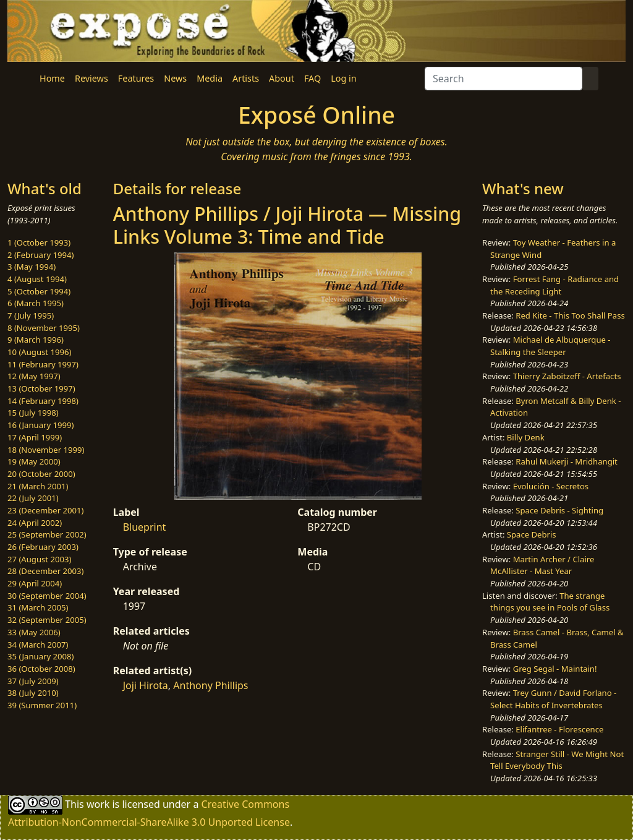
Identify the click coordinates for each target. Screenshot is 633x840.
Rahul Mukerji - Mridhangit (567, 461)
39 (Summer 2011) (42, 705)
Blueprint (145, 527)
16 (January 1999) (40, 425)
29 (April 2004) (35, 583)
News (175, 78)
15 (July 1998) (33, 413)
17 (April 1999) (35, 437)
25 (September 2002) (47, 534)
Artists (246, 78)
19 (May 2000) (34, 461)
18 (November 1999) (46, 450)
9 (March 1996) (36, 340)
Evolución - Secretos (551, 486)
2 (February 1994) (40, 255)
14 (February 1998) (43, 401)
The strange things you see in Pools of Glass (550, 602)
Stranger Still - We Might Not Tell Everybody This (557, 760)
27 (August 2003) (39, 559)
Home (52, 78)
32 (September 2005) (47, 620)
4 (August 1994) (37, 279)
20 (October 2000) (41, 474)
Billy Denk (526, 437)
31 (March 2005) (38, 607)
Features (136, 78)
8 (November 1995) (44, 328)
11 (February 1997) (43, 364)
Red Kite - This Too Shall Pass (570, 315)
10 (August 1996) (39, 352)
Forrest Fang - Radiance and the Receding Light (554, 285)
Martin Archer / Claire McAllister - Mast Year (542, 565)
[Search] (503, 79)
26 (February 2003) (43, 547)
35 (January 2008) (40, 656)
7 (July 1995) (31, 315)
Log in (343, 78)
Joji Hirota (146, 685)
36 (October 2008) (41, 669)
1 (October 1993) (39, 242)
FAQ (312, 78)
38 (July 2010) (33, 693)
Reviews (91, 78)
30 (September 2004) (47, 596)
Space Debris (532, 534)
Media (210, 78)
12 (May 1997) (34, 376)
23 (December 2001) (45, 510)
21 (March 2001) (38, 486)
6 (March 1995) (36, 303)
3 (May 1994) (32, 267)
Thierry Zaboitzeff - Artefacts (567, 376)
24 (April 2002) (35, 523)
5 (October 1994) (39, 291)
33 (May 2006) (34, 632)
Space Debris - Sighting (559, 510)
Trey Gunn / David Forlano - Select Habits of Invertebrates (553, 699)
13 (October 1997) (41, 388)
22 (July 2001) (33, 498)
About (282, 78)
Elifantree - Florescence (559, 729)
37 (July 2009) (33, 681)
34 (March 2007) (38, 645)
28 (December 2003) (45, 571)
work (98, 804)
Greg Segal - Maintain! (555, 669)
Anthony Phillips (210, 685)
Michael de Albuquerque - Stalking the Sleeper (550, 346)
